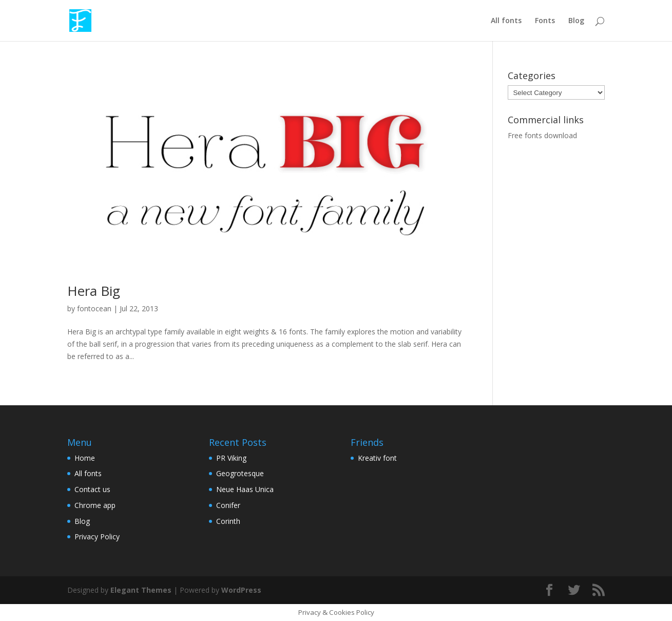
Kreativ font (377, 458)
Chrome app (95, 505)
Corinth (228, 521)
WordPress (241, 590)
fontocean (94, 308)
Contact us (92, 489)
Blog (576, 21)
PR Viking (231, 458)
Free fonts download (542, 135)
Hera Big (94, 291)
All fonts (506, 21)
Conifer (228, 505)
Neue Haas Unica (245, 489)
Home (85, 458)
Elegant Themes (141, 590)
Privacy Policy (97, 537)
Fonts (545, 21)
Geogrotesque (240, 473)
